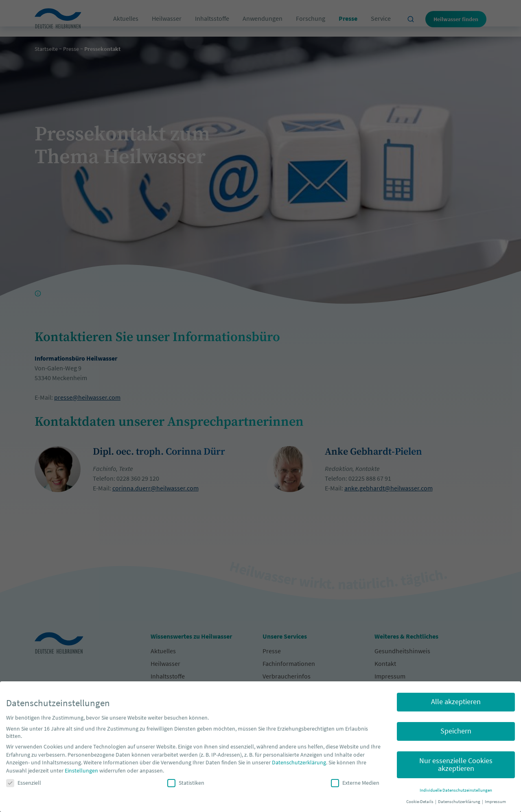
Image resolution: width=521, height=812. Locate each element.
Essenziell (24, 783)
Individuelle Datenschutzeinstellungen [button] (456, 790)
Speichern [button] (456, 731)
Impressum (495, 802)
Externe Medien (355, 783)
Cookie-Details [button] (420, 802)
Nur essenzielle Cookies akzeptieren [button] (456, 765)
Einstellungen (81, 770)
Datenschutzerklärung (299, 762)
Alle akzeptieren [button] (456, 702)
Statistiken (186, 783)
